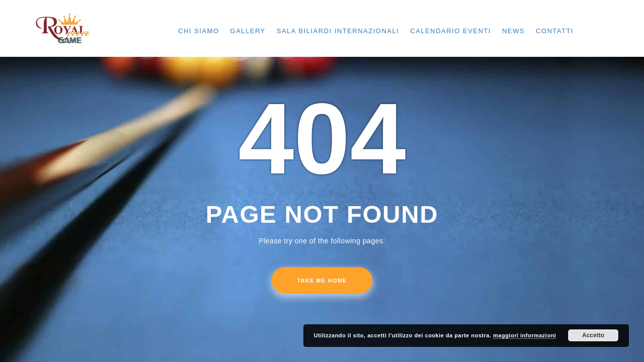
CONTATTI (555, 31)
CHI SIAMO (198, 31)
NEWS (513, 31)
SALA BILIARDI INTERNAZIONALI (338, 31)
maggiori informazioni (525, 335)
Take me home (322, 281)
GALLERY (248, 31)
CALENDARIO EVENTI (451, 31)
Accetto (593, 335)
